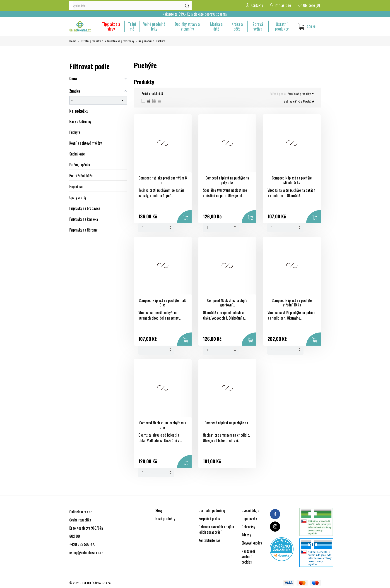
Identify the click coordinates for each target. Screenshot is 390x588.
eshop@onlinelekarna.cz (86, 552)
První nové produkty (301, 94)
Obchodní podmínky (212, 510)
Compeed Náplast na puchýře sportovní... (227, 303)
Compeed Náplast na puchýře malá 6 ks (163, 303)
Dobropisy (248, 527)
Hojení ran (76, 186)
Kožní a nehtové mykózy (85, 143)
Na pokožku (79, 111)
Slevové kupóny (252, 543)
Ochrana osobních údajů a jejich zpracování (216, 529)
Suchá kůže (77, 154)
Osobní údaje (250, 510)
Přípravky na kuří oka (84, 219)
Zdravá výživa (258, 26)
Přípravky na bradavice (85, 208)
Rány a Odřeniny (80, 121)
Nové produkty (165, 519)
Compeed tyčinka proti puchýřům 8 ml (163, 180)
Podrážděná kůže (81, 176)
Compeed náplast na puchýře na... (227, 423)
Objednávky (249, 519)
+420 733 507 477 (82, 544)
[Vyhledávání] (130, 6)
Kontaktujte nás (209, 540)
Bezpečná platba (209, 519)
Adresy (246, 535)
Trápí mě (132, 26)
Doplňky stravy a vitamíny (187, 26)
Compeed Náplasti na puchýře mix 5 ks (163, 425)
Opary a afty (78, 197)
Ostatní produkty (282, 26)
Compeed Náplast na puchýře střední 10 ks (292, 303)
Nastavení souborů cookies (248, 557)
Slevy (159, 510)
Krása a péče (237, 26)
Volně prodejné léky (154, 26)
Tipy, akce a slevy (111, 26)
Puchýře (75, 132)
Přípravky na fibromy (83, 230)
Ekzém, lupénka (80, 165)
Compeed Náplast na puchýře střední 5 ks (292, 180)
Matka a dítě (216, 26)
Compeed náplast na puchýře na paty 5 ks (227, 180)
